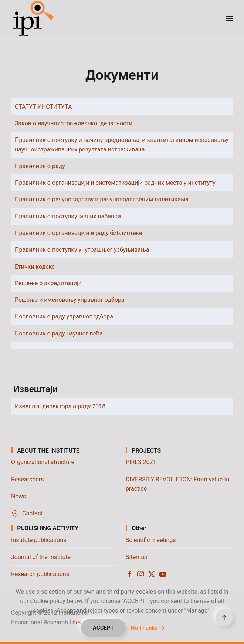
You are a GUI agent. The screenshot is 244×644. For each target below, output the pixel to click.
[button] (229, 18)
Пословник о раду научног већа (59, 333)
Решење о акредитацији (48, 283)
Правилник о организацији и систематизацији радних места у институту (115, 183)
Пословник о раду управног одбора (64, 316)
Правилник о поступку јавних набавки (68, 216)
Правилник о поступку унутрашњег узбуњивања (82, 250)
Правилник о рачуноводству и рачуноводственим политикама (102, 199)
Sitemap (137, 557)
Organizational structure (43, 462)
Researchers (27, 479)
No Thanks (144, 628)
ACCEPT (103, 628)
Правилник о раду (40, 166)
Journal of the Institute (41, 557)
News (18, 496)
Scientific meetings (151, 540)
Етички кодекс (35, 267)
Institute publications (39, 540)
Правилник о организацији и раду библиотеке (78, 233)
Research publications (40, 574)
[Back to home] (34, 18)
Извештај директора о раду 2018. (61, 406)
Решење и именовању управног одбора (70, 300)
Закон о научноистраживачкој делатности (74, 123)
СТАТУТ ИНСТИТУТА (43, 107)
